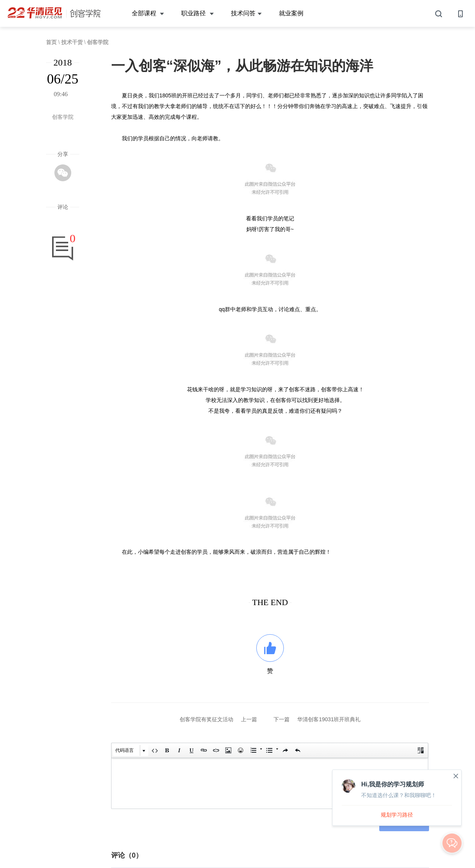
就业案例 (291, 13)
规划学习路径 (397, 815)
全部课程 (148, 14)
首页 (51, 42)
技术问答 (246, 14)
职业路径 (197, 14)
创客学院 (98, 42)
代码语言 (124, 750)
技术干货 (72, 42)
